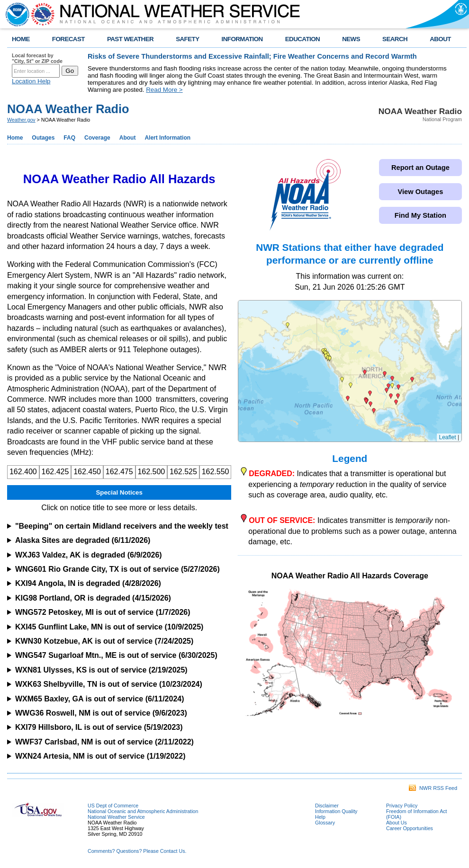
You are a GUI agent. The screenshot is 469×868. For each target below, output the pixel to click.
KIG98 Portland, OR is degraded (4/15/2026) (93, 598)
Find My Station (420, 215)
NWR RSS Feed (433, 788)
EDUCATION (302, 39)
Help (320, 817)
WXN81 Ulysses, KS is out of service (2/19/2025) (101, 670)
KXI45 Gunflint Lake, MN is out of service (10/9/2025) (109, 627)
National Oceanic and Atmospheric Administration (143, 811)
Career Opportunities (410, 828)
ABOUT (440, 39)
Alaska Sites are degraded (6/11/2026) (83, 540)
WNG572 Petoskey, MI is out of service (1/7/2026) (103, 612)
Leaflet (448, 437)
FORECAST (68, 39)
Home (15, 138)
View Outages (420, 192)
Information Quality (336, 811)
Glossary (325, 823)
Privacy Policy (402, 806)
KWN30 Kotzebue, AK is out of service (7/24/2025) (104, 641)
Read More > (164, 90)
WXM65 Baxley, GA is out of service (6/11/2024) (100, 699)
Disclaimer (327, 806)
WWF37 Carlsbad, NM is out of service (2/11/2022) (104, 742)
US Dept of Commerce (113, 806)
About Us (397, 823)
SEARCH (395, 39)
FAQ (69, 138)
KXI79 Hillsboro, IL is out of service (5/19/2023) (99, 727)
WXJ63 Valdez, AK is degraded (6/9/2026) (89, 555)
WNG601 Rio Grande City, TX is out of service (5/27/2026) (117, 569)
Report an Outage (420, 168)
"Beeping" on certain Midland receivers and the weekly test (122, 526)
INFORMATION (242, 39)
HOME (21, 39)
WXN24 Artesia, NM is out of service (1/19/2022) (100, 756)
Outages (43, 138)
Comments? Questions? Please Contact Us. (137, 851)
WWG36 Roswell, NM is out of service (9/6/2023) (101, 713)
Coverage (97, 138)
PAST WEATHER (130, 39)
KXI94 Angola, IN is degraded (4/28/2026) (88, 583)
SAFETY (187, 39)
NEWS (351, 39)
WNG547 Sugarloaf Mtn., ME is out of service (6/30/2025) (116, 655)
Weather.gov (21, 120)
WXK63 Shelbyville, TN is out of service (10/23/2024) (109, 684)
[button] (387, 390)
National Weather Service (116, 817)
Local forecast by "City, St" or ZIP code (37, 58)
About (128, 138)
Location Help (31, 81)
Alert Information (167, 138)
